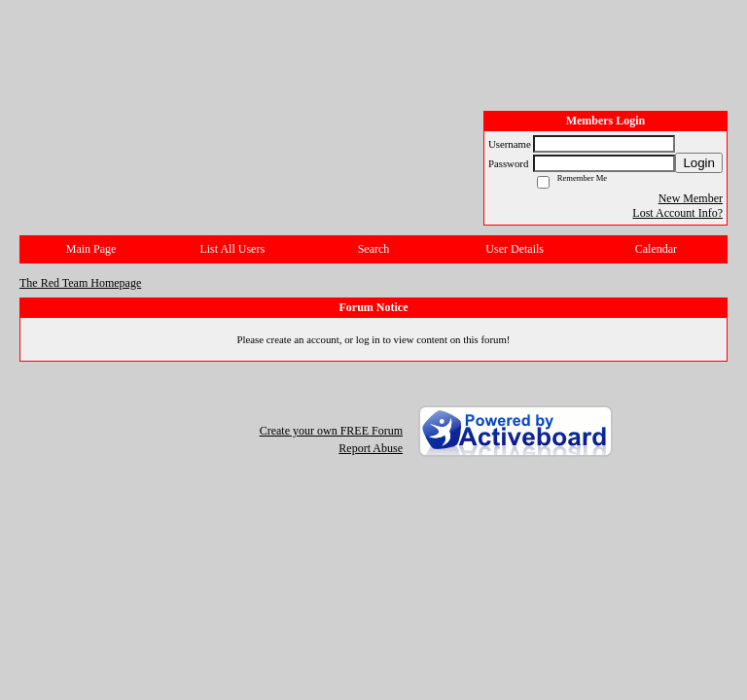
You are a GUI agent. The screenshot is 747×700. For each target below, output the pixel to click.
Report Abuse (371, 448)
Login (699, 163)
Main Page (91, 249)
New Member (691, 198)
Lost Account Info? (677, 213)
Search (374, 249)
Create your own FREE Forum (331, 431)
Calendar (656, 249)
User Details (515, 249)
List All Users (232, 249)
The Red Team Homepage (80, 283)
